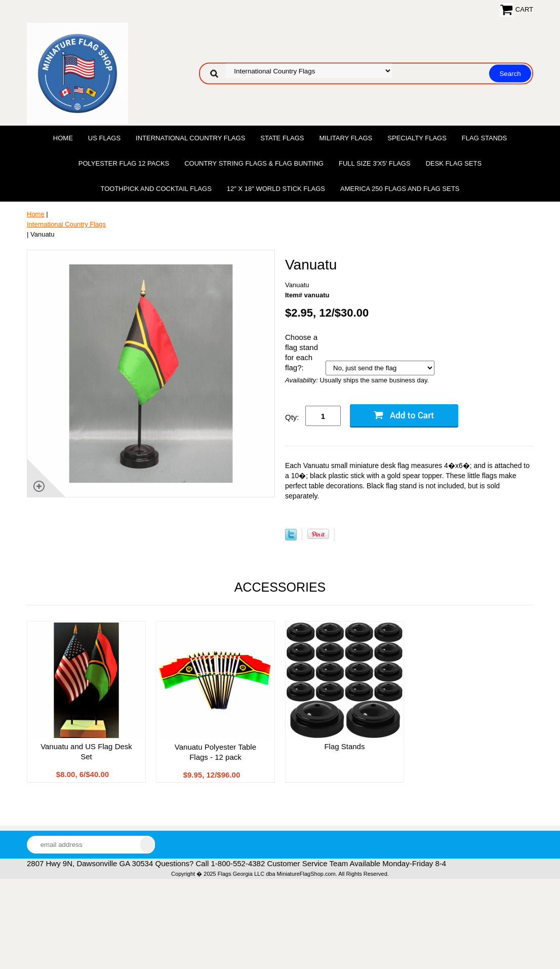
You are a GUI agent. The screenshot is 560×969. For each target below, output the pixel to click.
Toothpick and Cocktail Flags (156, 189)
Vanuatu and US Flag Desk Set (86, 751)
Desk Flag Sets (454, 163)
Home (63, 138)
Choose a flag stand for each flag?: (302, 352)
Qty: (292, 417)
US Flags (104, 138)
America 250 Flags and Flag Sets (400, 189)
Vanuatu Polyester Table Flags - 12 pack (215, 752)
